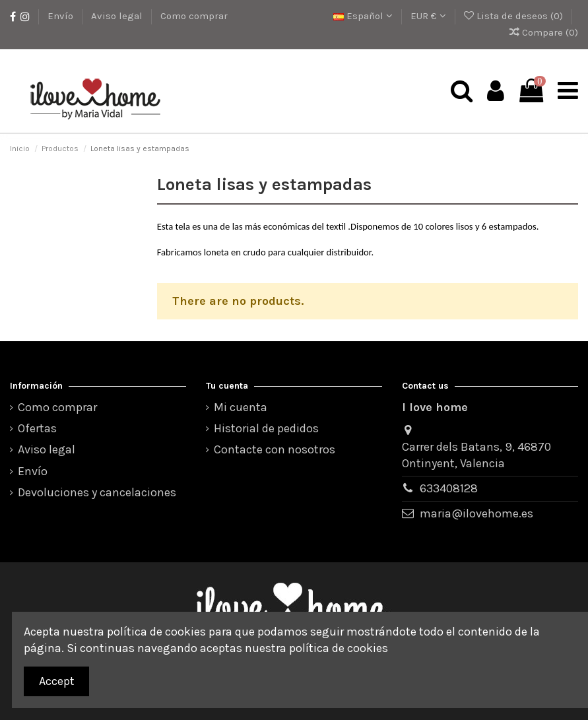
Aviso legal (118, 16)
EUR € (428, 16)
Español (363, 16)
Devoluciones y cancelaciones (97, 492)
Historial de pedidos (266, 428)
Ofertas (37, 428)
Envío (62, 16)
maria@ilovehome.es (476, 513)
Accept (57, 681)
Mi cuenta (241, 407)
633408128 (449, 488)
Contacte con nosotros (275, 449)
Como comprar (194, 16)
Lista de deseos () (515, 16)
